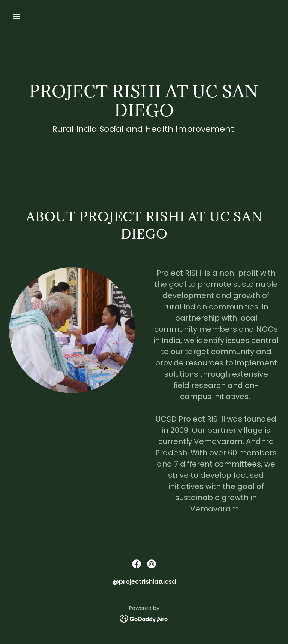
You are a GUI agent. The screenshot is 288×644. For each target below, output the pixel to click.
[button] (40, 16)
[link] (136, 564)
